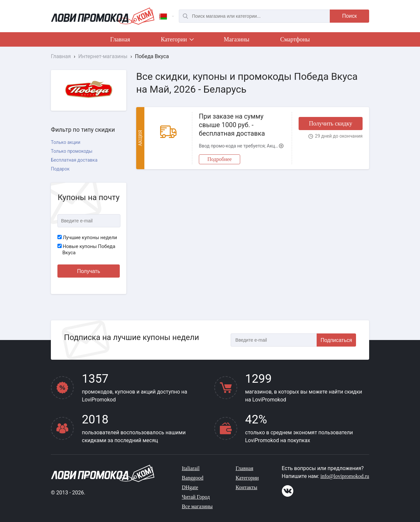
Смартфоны (295, 39)
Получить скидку (330, 124)
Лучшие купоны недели (87, 238)
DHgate (190, 487)
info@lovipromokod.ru (345, 476)
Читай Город (196, 497)
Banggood (193, 478)
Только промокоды (72, 151)
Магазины (237, 39)
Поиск (349, 16)
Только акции (66, 142)
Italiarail (191, 468)
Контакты (246, 487)
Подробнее (220, 159)
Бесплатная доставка (74, 160)
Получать (89, 271)
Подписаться (336, 340)
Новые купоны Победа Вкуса (86, 250)
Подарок (60, 169)
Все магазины (197, 506)
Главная (120, 39)
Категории (177, 41)
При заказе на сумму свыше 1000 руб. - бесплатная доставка (232, 125)
